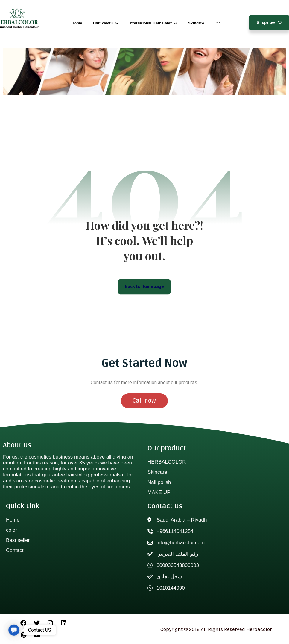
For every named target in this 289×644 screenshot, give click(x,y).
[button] (14, 630)
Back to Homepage (145, 286)
